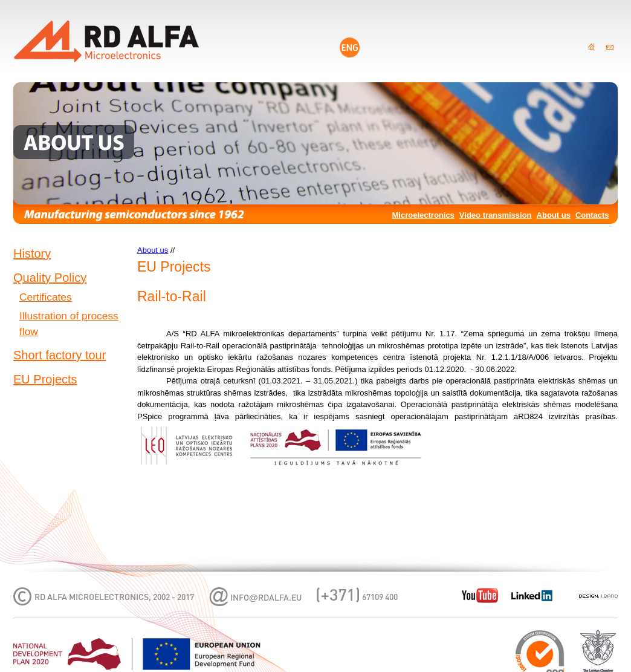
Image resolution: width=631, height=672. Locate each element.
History (32, 253)
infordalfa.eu (266, 599)
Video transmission (496, 215)
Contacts (592, 215)
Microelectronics (423, 215)
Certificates (46, 297)
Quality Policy (50, 278)
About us (554, 215)
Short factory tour (60, 355)
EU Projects (45, 379)
